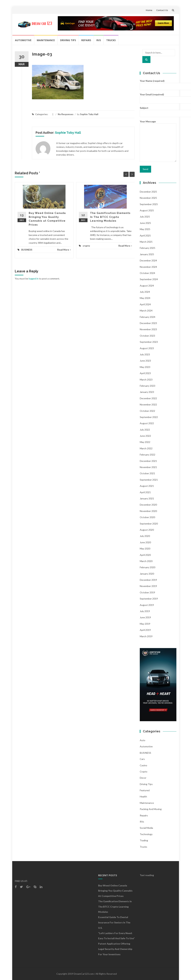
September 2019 (149, 599)
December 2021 (148, 461)
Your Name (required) (158, 83)
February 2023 (148, 386)
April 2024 (145, 304)
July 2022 (145, 430)
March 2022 (146, 448)
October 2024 (147, 273)
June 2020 (145, 542)
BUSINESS (27, 250)
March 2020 (146, 561)
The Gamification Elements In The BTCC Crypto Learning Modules (110, 217)
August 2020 (147, 530)
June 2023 (145, 361)
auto (143, 740)
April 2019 (145, 630)
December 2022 (148, 398)
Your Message (158, 141)
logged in (34, 279)
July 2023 (145, 354)
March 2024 (146, 311)
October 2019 (147, 592)
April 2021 (145, 492)
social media (146, 828)
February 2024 (148, 317)
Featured (145, 790)
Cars (142, 759)
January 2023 (147, 392)
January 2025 (147, 254)
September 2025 (149, 204)
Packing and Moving (151, 809)
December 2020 (148, 505)
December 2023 (148, 323)
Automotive (23, 40)
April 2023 (145, 373)
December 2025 (148, 192)
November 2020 (148, 511)
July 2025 (145, 217)
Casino (143, 765)
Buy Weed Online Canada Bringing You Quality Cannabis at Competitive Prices (115, 891)
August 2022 (147, 423)
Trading (144, 840)
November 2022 (148, 404)
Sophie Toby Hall (89, 114)
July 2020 (145, 536)
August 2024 (147, 286)
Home (149, 10)
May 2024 (145, 298)
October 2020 (147, 517)
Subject (158, 110)
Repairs (86, 40)
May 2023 (145, 367)
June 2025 (145, 223)
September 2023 (149, 342)
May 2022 (145, 442)
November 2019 (148, 586)
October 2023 (147, 336)
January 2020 (147, 574)
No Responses (66, 114)
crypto (86, 246)
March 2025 (146, 242)
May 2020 (145, 549)
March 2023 (146, 380)
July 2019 (145, 611)
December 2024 (148, 260)
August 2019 (147, 605)
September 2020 (149, 524)
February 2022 (148, 455)
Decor (143, 778)
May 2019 (145, 624)
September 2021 (149, 480)
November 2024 (148, 267)
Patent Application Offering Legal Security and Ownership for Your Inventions (115, 949)
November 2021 (148, 467)
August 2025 (147, 210)
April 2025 (145, 235)
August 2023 (147, 348)
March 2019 (146, 636)
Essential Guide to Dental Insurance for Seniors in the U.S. (114, 922)
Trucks (111, 40)
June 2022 (145, 436)
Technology (146, 834)
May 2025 (145, 229)
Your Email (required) (158, 97)
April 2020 (145, 555)
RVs (99, 40)
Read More (64, 250)
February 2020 (148, 567)
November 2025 (148, 198)
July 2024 (145, 292)
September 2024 (149, 279)
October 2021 (147, 473)
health (143, 796)
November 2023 (148, 329)
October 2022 (147, 411)
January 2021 (147, 498)
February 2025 (148, 248)
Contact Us (162, 10)
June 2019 (145, 617)
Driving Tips (68, 40)
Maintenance (46, 40)
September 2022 (149, 417)
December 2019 (148, 580)
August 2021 (147, 486)
